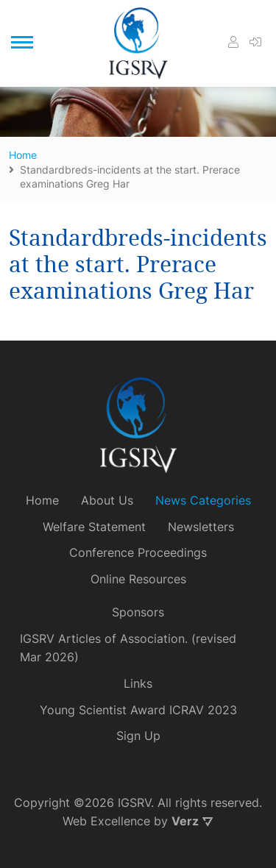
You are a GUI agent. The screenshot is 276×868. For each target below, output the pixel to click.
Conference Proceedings (138, 552)
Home (42, 500)
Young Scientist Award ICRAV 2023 (138, 710)
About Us (107, 500)
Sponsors (138, 612)
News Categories (203, 500)
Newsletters (201, 527)
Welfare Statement (94, 527)
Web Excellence (106, 821)
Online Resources (138, 579)
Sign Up (138, 736)
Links (138, 683)
